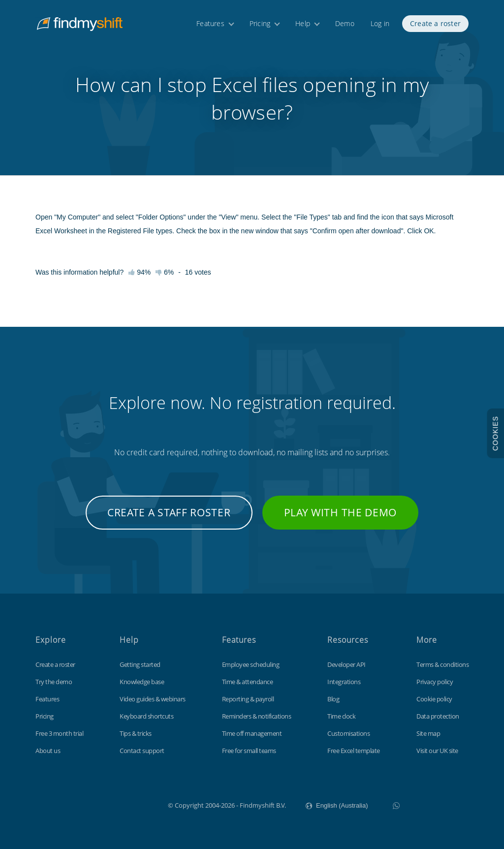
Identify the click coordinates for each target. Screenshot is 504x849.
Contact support (142, 751)
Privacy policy (435, 682)
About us (48, 751)
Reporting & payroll (248, 699)
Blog (333, 699)
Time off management (252, 733)
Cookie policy (434, 699)
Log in (380, 23)
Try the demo (54, 682)
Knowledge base (142, 682)
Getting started (140, 664)
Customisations (348, 733)
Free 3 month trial (59, 733)
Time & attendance (248, 682)
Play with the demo (341, 512)
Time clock (341, 716)
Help (303, 23)
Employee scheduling (251, 664)
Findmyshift (118, 804)
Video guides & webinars (153, 699)
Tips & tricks (136, 733)
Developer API (346, 664)
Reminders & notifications (257, 716)
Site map (428, 733)
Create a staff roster (169, 512)
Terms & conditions (442, 664)
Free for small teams (249, 751)
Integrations (344, 682)
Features (210, 23)
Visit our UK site (437, 751)
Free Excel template (354, 751)
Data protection (438, 716)
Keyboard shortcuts (146, 716)
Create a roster (435, 23)
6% (165, 272)
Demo (345, 23)
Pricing (260, 23)
